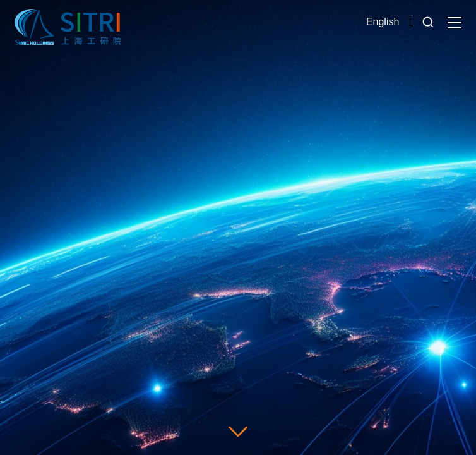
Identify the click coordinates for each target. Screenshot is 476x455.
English (383, 22)
